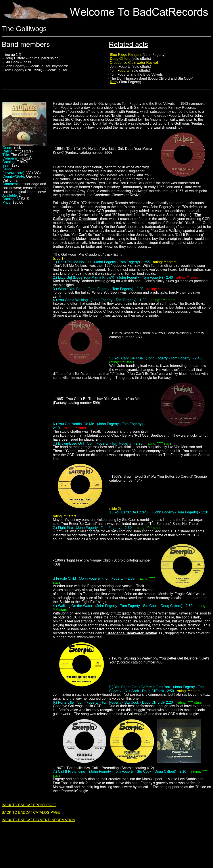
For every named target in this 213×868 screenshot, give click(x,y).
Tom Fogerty (120, 70)
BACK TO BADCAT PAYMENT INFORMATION (38, 820)
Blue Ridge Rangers (126, 55)
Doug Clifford (120, 59)
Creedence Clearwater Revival (134, 63)
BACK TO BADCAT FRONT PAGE (29, 805)
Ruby (114, 82)
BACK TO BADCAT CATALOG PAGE (31, 813)
